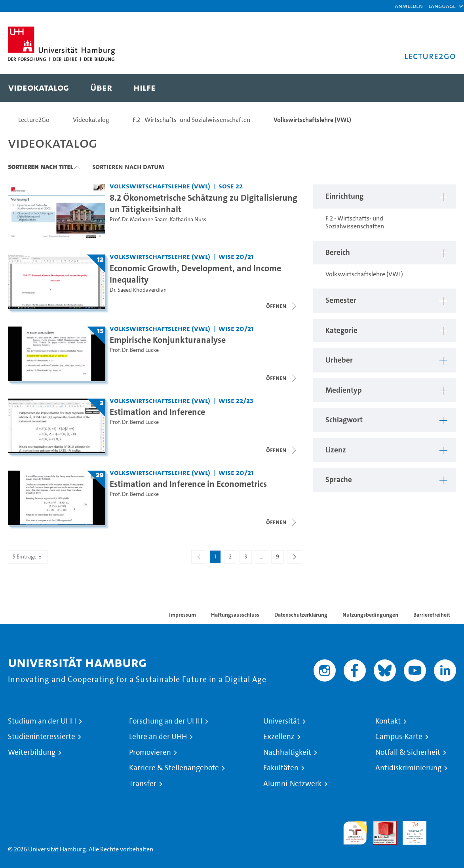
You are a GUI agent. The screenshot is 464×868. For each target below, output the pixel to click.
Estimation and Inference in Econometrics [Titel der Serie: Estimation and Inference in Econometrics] (188, 484)
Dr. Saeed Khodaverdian (138, 290)
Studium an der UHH (42, 721)
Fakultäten (281, 768)
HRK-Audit (410, 830)
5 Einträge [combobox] (28, 557)
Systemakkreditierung (444, 825)
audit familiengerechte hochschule (355, 833)
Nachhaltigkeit (287, 752)
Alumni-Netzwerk (292, 784)
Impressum (183, 615)
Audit (380, 825)
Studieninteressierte (42, 737)
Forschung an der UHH (166, 721)
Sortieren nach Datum (128, 167)
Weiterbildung (32, 752)
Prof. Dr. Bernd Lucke (134, 350)
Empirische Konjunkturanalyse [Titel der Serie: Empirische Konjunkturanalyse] (168, 340)
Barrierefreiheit (432, 615)
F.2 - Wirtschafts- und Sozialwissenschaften (191, 120)
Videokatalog (91, 120)
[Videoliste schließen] (282, 306)
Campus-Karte (399, 737)
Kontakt (388, 721)
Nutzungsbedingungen (370, 615)
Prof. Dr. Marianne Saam (139, 219)
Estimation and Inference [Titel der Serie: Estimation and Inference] (157, 412)
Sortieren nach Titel (40, 167)
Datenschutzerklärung (301, 615)
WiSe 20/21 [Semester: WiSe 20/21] (236, 256)
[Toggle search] (442, 88)
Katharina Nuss (188, 219)
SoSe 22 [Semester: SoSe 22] (231, 186)
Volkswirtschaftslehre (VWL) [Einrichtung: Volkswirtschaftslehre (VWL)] (160, 186)
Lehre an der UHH (158, 737)
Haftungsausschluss (235, 615)
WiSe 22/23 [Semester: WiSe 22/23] (236, 400)
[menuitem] (39, 88)
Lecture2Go (34, 120)
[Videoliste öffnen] (282, 522)
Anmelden (409, 6)
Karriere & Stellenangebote (174, 768)
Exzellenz (279, 737)
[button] (442, 6)
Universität (281, 721)
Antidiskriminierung (408, 768)
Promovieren (150, 752)
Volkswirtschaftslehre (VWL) (312, 120)
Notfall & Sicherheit (408, 752)
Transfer (143, 784)
